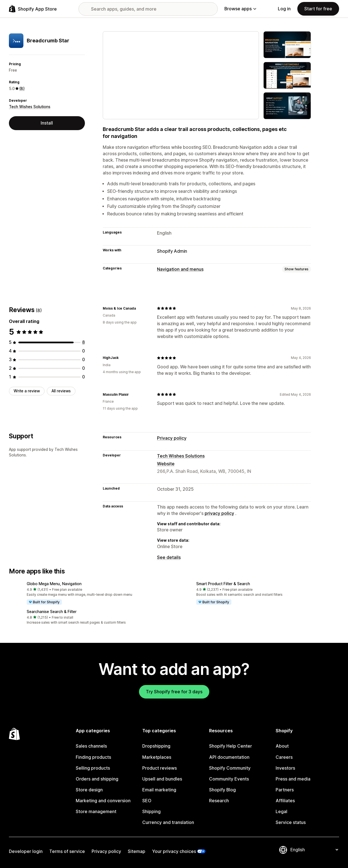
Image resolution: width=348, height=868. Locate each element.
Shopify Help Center (231, 746)
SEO (147, 801)
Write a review (27, 391)
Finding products (93, 757)
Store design (89, 790)
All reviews (61, 391)
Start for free (318, 9)
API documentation (229, 757)
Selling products (93, 768)
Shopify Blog (222, 790)
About (282, 746)
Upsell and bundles (162, 779)
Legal (281, 812)
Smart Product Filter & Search (223, 584)
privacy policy (219, 513)
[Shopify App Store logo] (33, 9)
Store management (96, 812)
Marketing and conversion (103, 801)
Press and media (293, 779)
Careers (284, 757)
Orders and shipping (97, 779)
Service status (291, 822)
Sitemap (137, 851)
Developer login (26, 851)
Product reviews (160, 768)
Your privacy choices (174, 851)
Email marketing (159, 790)
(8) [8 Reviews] (22, 89)
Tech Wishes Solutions (30, 107)
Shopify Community (230, 768)
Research (219, 801)
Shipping (151, 812)
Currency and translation (168, 822)
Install (47, 123)
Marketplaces (157, 757)
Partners (285, 790)
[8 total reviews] (84, 342)
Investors (285, 768)
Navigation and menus (180, 269)
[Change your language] (314, 850)
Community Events (229, 779)
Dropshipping (156, 746)
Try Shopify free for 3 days (174, 692)
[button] (89, 594)
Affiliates (285, 801)
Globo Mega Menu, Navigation (54, 584)
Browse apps (240, 9)
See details (169, 557)
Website (166, 464)
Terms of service (67, 851)
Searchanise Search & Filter (52, 612)
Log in (284, 9)
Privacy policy (172, 438)
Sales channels (91, 746)
